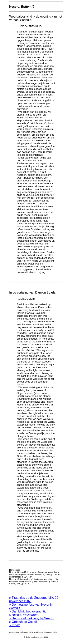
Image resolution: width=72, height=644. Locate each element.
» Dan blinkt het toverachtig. (28, 614)
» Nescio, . (24, 618)
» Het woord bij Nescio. (32, 621)
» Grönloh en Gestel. (23, 625)
